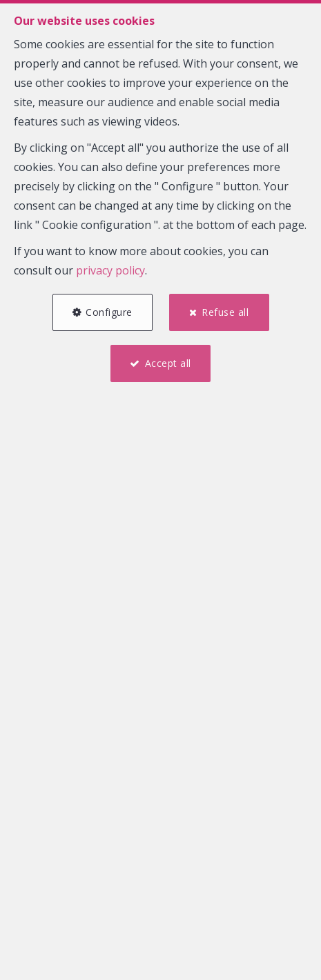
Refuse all (225, 312)
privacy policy (110, 270)
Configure (109, 312)
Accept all (168, 363)
